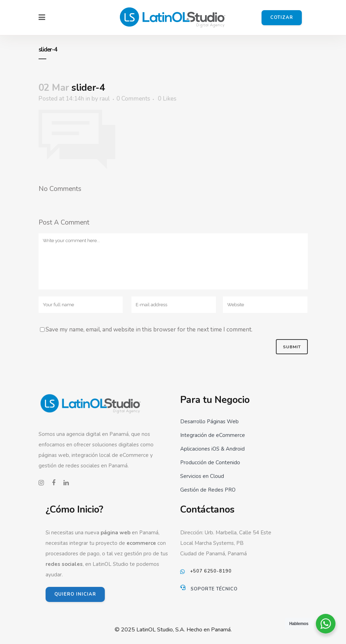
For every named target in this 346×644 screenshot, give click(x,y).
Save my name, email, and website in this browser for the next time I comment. (149, 330)
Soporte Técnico (214, 589)
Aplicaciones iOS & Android (212, 449)
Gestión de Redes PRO (208, 490)
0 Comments (133, 99)
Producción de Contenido (210, 463)
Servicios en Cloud (202, 476)
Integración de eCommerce (213, 435)
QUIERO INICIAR (75, 594)
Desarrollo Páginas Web (209, 422)
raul (105, 99)
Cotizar (282, 18)
